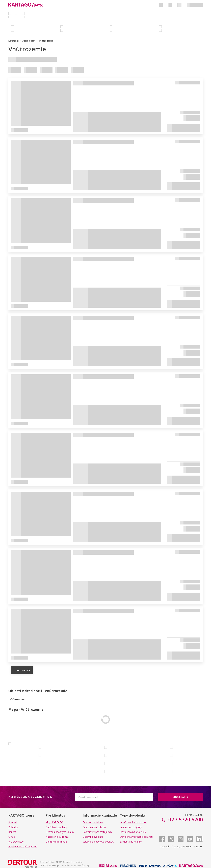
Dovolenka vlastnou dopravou (136, 837)
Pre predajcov (16, 842)
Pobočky (13, 827)
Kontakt (13, 822)
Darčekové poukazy (56, 827)
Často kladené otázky (94, 827)
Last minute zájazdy (131, 827)
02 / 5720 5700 (185, 819)
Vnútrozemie (22, 670)
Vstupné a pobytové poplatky (98, 842)
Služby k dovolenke (93, 837)
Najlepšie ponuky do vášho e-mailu (30, 797)
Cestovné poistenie (93, 822)
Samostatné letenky (131, 842)
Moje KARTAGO (54, 822)
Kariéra (12, 832)
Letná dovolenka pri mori (134, 822)
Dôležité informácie (56, 842)
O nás (12, 837)
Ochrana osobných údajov (60, 832)
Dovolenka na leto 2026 (133, 832)
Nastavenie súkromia (57, 837)
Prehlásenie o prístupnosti (22, 846)
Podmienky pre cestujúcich (97, 832)
